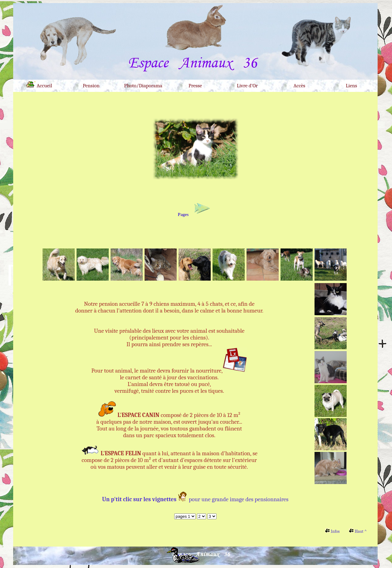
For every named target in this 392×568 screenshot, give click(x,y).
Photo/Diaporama (143, 86)
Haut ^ (358, 531)
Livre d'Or (247, 86)
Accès (299, 86)
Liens (351, 86)
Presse (195, 86)
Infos (332, 531)
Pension (91, 86)
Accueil (39, 85)
